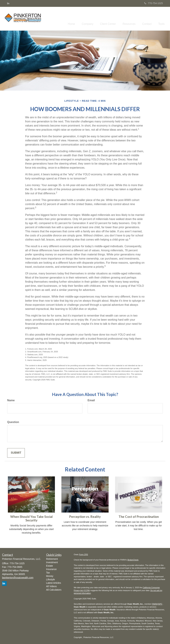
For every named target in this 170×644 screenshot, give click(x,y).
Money (50, 575)
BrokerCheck (133, 559)
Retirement (52, 558)
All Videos (51, 586)
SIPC (160, 603)
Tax (48, 572)
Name (11, 399)
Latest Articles (54, 582)
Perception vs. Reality (85, 516)
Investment (52, 562)
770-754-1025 (154, 3)
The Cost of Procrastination (139, 516)
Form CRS (83, 554)
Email (91, 399)
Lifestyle (51, 579)
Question (13, 421)
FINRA (155, 603)
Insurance (51, 569)
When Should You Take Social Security (31, 518)
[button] (95, 18)
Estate (50, 565)
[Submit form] (16, 452)
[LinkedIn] (8, 3)
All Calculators (54, 589)
